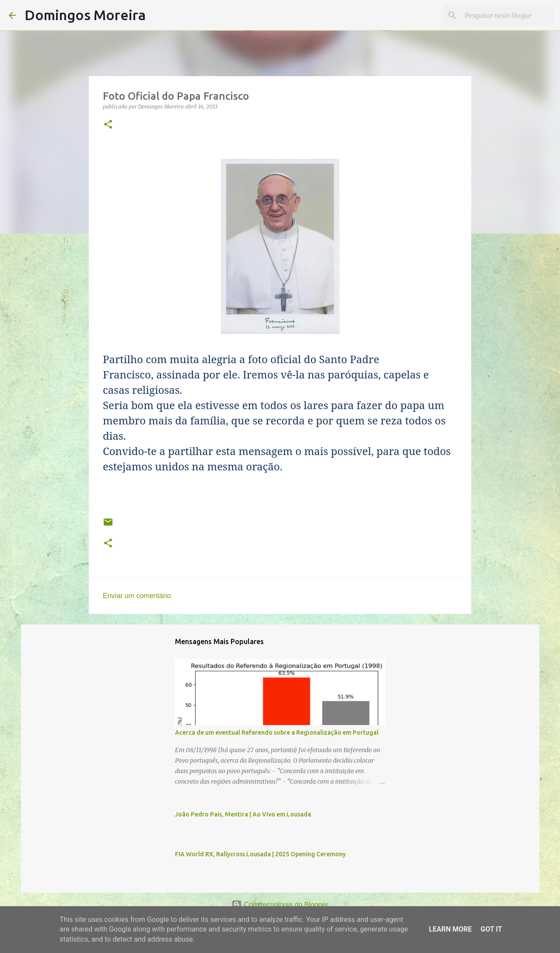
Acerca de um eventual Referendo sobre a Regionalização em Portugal (277, 732)
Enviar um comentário (137, 596)
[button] (108, 125)
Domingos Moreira (85, 15)
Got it (491, 929)
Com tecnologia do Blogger (280, 905)
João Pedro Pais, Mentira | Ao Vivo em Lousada (243, 814)
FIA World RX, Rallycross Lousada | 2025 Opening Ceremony (260, 854)
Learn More (450, 929)
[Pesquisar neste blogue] (507, 15)
